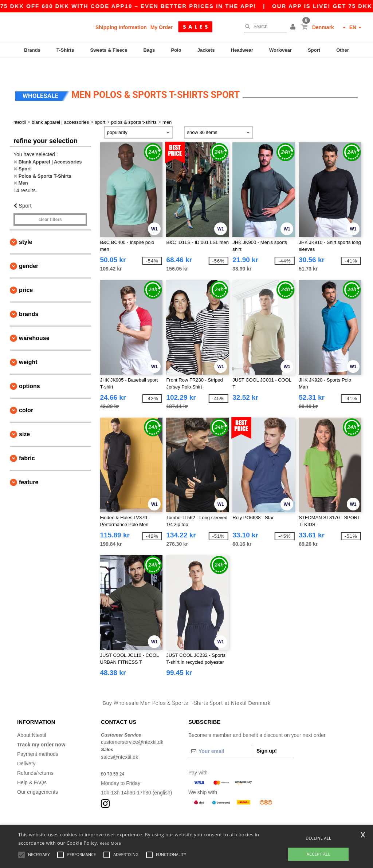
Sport (314, 50)
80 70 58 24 (114, 756)
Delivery (26, 746)
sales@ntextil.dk (119, 739)
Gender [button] (29, 248)
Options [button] (30, 369)
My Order (162, 27)
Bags (149, 50)
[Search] (264, 27)
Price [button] (26, 273)
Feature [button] (29, 465)
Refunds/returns (35, 755)
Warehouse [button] (34, 321)
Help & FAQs (32, 765)
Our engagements (38, 774)
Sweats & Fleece (109, 50)
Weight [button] (28, 345)
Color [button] (26, 393)
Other (343, 50)
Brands (32, 50)
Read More (111, 843)
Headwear (242, 50)
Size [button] (24, 417)
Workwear (280, 50)
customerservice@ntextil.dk (132, 725)
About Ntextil (32, 718)
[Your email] (220, 734)
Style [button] (25, 224)
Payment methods (38, 737)
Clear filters (50, 202)
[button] (294, 27)
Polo (176, 50)
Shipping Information (121, 27)
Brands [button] (29, 297)
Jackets (206, 50)
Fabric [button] (27, 441)
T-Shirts (65, 50)
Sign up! (267, 733)
